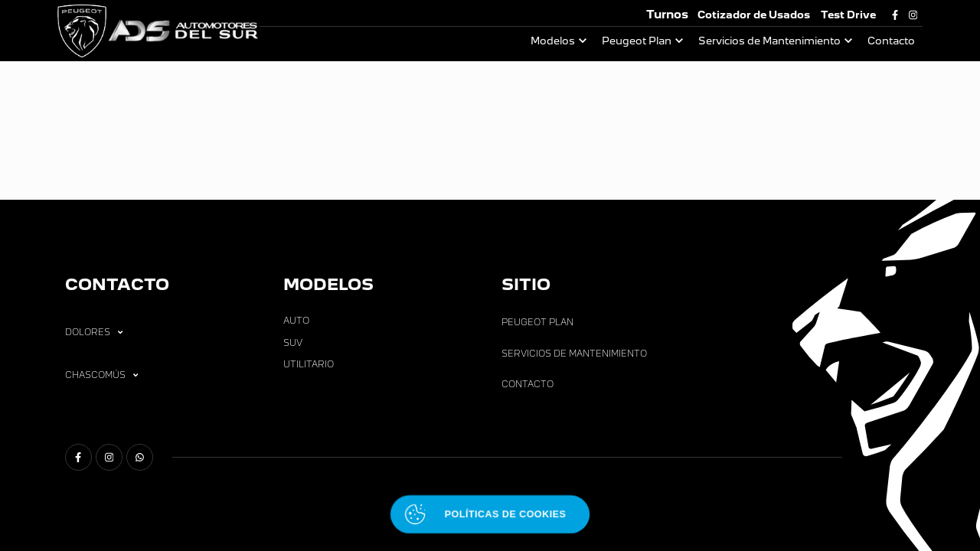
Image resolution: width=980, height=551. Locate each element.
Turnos (667, 14)
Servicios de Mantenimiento (769, 41)
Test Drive (848, 15)
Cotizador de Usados (754, 15)
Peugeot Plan (637, 41)
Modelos (553, 41)
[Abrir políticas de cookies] (490, 515)
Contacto (891, 41)
